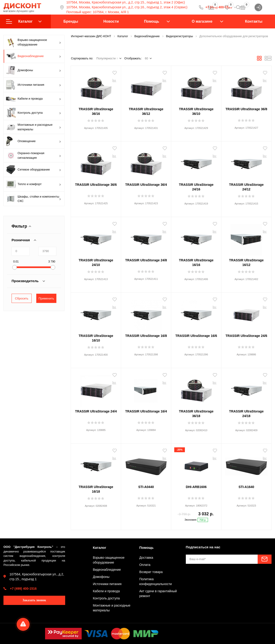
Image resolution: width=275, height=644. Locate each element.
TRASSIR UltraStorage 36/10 (196, 111)
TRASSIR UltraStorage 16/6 (196, 336)
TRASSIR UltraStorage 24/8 (146, 260)
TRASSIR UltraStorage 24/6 (246, 336)
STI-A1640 (246, 487)
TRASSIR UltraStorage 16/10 (96, 338)
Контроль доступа (34, 113)
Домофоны (34, 70)
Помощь (152, 21)
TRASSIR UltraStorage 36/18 (196, 414)
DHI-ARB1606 (196, 487)
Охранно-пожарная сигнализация (34, 155)
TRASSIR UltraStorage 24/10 (96, 262)
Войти (263, 7)
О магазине (202, 21)
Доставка (146, 558)
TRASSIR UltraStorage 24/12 (246, 187)
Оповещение (34, 141)
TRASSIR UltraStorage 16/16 (196, 262)
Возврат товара (151, 572)
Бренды (71, 21)
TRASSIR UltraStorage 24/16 (196, 187)
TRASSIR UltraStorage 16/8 (146, 336)
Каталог (24, 21)
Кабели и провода (34, 99)
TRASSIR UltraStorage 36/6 (96, 185)
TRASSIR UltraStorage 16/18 (96, 489)
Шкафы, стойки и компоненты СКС (34, 199)
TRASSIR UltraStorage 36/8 (246, 109)
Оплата (145, 565)
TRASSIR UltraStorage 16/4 (146, 411)
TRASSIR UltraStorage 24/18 (246, 414)
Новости (111, 21)
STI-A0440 (146, 487)
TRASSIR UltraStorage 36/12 (146, 111)
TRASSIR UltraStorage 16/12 (246, 262)
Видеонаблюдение (34, 56)
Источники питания (34, 85)
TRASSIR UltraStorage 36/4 (146, 185)
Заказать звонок (34, 600)
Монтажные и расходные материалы (34, 127)
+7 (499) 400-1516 (23, 589)
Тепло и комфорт (34, 184)
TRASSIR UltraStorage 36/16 (96, 111)
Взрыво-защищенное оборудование (34, 42)
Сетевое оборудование (34, 170)
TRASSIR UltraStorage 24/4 (96, 411)
